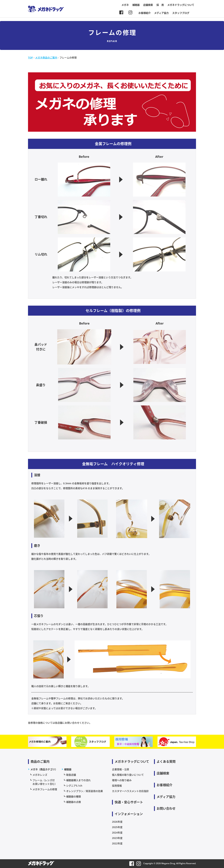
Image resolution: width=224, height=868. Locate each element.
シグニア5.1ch (74, 786)
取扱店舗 (71, 775)
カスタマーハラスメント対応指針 (130, 791)
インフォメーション (129, 814)
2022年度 (117, 843)
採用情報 (117, 786)
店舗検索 (148, 5)
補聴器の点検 (73, 802)
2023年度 (117, 838)
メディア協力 (161, 13)
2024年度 (117, 833)
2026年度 (117, 822)
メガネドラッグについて (181, 5)
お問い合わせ (166, 808)
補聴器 (136, 5)
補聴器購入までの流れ (78, 780)
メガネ (125, 5)
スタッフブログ (181, 13)
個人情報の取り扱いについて (128, 775)
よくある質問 (166, 762)
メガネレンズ (40, 775)
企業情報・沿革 (121, 769)
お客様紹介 (145, 13)
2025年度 (117, 827)
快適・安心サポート (129, 802)
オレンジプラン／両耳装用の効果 (85, 791)
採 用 (160, 5)
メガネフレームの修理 (45, 789)
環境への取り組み (122, 780)
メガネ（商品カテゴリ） (44, 769)
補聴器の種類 (73, 796)
